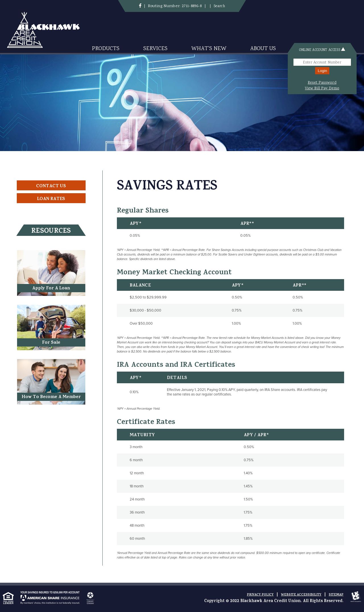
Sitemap (336, 595)
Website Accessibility (301, 595)
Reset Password (322, 83)
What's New (209, 49)
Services (155, 49)
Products (106, 49)
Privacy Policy (260, 595)
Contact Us (51, 186)
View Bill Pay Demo (322, 88)
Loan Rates (51, 199)
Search (219, 6)
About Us (263, 49)
